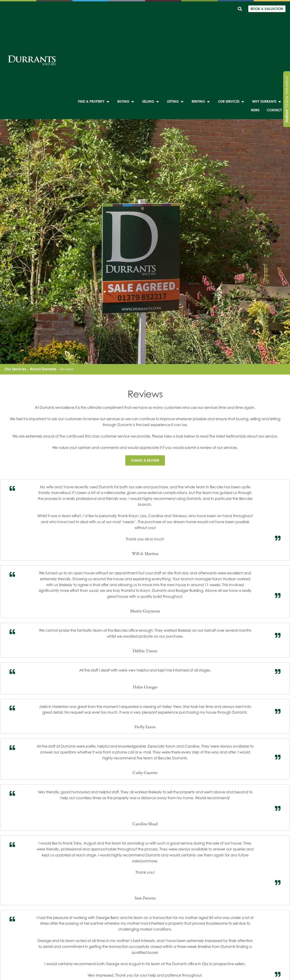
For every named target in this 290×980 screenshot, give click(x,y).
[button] (240, 9)
